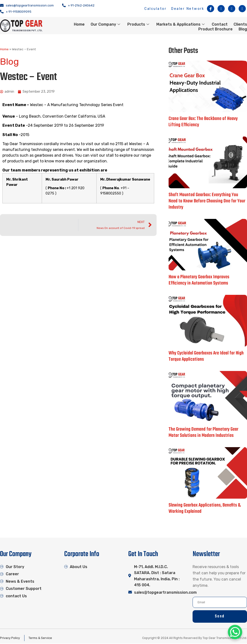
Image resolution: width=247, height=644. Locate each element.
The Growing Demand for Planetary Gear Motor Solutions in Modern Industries (203, 432)
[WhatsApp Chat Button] (235, 632)
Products (139, 24)
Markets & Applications (181, 24)
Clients (240, 24)
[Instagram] (221, 9)
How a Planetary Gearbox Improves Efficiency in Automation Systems (199, 280)
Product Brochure (215, 29)
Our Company (106, 24)
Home (79, 24)
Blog (243, 29)
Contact (220, 24)
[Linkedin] (242, 9)
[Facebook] (211, 9)
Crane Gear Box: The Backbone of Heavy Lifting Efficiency (203, 122)
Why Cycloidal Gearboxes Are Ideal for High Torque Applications (206, 356)
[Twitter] (232, 9)
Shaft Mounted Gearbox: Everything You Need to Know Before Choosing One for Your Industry (207, 201)
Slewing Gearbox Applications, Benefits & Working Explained (205, 508)
